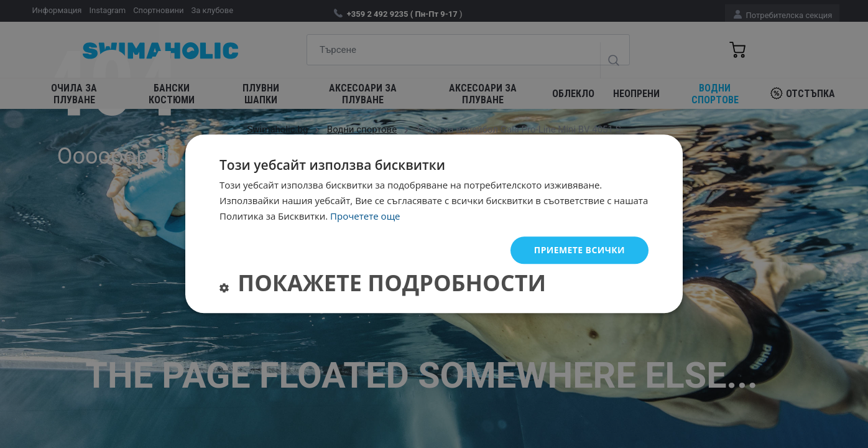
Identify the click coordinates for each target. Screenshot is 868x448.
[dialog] (434, 224)
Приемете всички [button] (579, 250)
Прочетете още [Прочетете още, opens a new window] (365, 216)
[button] (383, 286)
